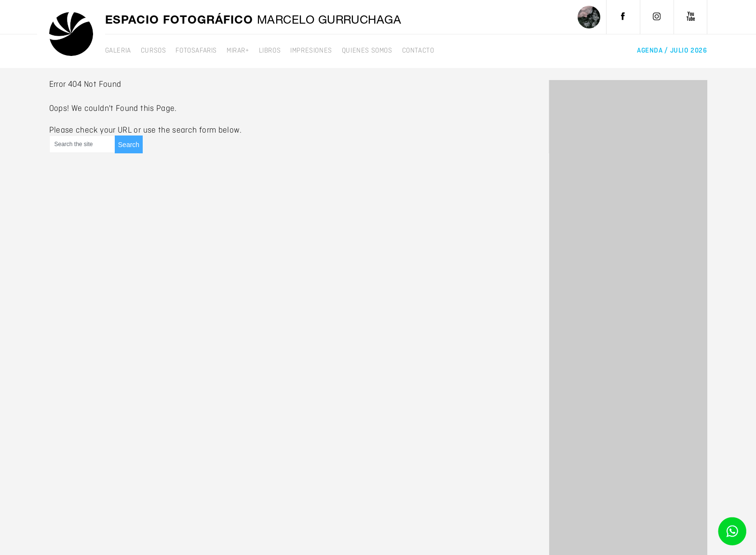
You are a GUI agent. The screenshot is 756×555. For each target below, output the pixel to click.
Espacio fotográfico (253, 21)
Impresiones (311, 51)
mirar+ (238, 51)
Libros (270, 51)
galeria (118, 51)
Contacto (418, 51)
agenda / (672, 51)
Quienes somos (367, 51)
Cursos (154, 51)
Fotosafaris (196, 51)
